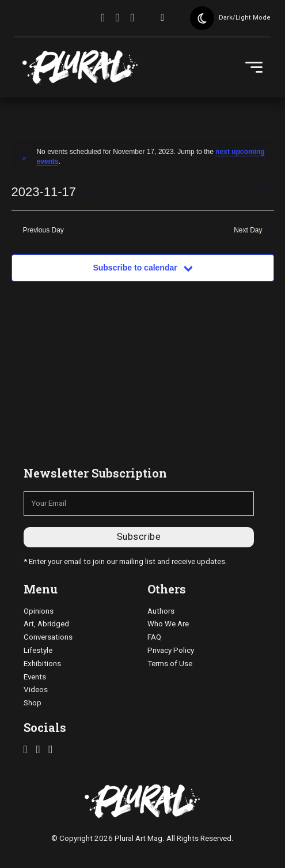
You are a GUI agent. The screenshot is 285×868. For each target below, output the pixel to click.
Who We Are (168, 624)
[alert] (143, 157)
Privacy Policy (171, 650)
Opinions (39, 611)
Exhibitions (42, 664)
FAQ (154, 637)
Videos (36, 689)
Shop (33, 703)
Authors (161, 611)
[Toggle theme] (202, 18)
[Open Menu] (254, 67)
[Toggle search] (162, 18)
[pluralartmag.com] (80, 67)
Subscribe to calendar (135, 268)
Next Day (254, 230)
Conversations (48, 637)
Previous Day (38, 230)
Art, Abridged (46, 624)
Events (35, 677)
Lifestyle (38, 650)
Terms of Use (170, 664)
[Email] (139, 503)
